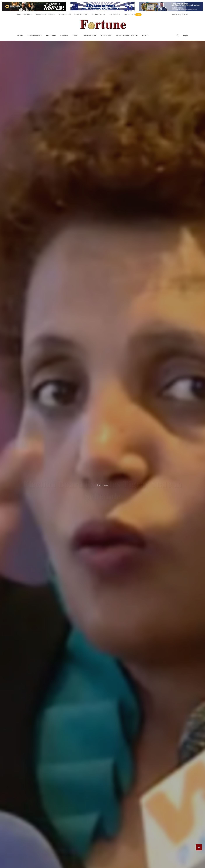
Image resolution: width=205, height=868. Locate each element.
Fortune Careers (98, 14)
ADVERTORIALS (65, 14)
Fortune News (35, 35)
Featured (51, 35)
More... (146, 35)
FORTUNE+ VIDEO (25, 14)
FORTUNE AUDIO (81, 14)
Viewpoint (106, 35)
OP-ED (75, 35)
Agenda (64, 35)
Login (186, 35)
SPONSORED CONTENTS (45, 14)
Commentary (89, 35)
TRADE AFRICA (114, 14)
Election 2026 (133, 15)
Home (20, 35)
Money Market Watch (127, 35)
